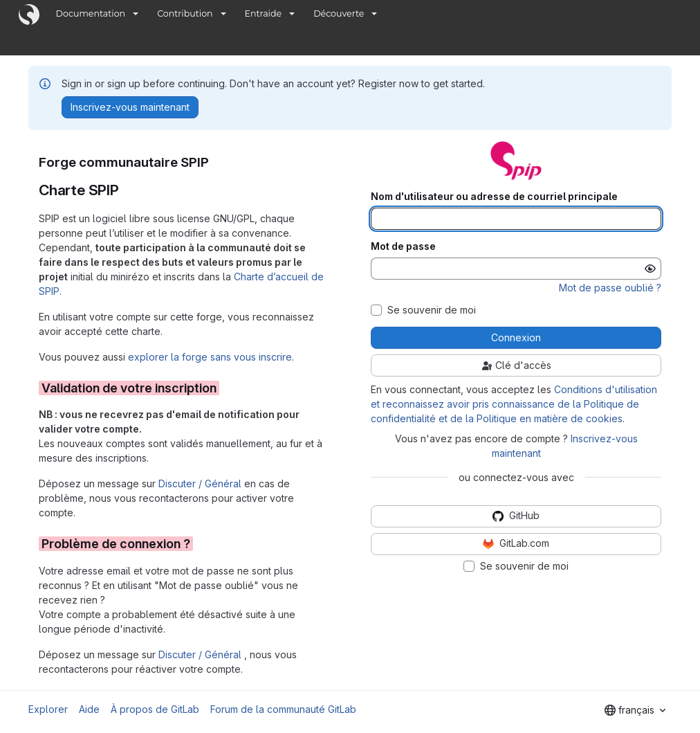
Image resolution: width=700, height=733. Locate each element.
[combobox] (635, 710)
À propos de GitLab (155, 709)
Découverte (339, 13)
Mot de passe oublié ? (610, 288)
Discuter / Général (201, 483)
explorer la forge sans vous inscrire (210, 357)
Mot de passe (403, 246)
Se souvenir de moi (432, 310)
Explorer (48, 709)
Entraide (264, 13)
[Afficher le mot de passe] (650, 269)
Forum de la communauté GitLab (283, 709)
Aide (89, 709)
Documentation (91, 13)
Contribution (185, 13)
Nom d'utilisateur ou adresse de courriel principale (494, 197)
